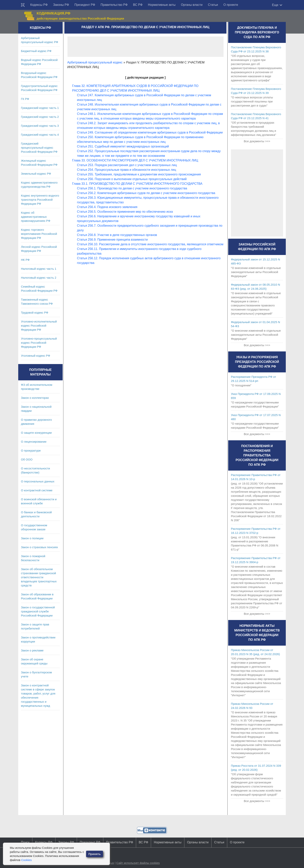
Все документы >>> (257, 141)
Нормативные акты (162, 5)
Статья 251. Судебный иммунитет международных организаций (123, 146)
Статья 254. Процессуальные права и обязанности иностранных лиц (127, 170)
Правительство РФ (114, 5)
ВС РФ (138, 5)
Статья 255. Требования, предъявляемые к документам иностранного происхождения (139, 174)
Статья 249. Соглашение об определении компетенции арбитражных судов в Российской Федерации (150, 132)
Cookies (26, 860)
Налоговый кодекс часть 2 (39, 278)
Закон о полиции (32, 538)
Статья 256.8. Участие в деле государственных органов (117, 235)
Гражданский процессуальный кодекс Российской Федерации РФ (39, 148)
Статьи (213, 5)
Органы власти (192, 5)
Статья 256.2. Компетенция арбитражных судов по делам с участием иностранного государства (146, 193)
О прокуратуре (31, 450)
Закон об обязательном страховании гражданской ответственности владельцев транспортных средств (39, 577)
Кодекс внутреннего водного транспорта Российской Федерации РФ (40, 200)
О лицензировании (34, 442)
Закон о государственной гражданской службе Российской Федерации (38, 611)
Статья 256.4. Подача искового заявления (107, 207)
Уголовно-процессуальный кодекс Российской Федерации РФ (39, 343)
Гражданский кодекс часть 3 (40, 126)
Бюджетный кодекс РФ (36, 51)
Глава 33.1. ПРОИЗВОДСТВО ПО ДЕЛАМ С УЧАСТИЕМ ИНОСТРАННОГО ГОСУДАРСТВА (137, 184)
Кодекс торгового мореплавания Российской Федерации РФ (39, 234)
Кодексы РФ (39, 5)
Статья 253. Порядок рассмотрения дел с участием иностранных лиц (127, 165)
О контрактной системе (37, 490)
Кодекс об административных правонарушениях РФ (36, 217)
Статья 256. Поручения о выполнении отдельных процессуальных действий (132, 179)
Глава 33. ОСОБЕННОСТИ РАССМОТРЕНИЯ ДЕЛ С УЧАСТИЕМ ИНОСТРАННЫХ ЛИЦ (135, 160)
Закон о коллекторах (35, 398)
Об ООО (27, 459)
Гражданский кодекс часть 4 (40, 135)
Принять (95, 854)
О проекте (231, 5)
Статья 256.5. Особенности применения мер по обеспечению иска (125, 212)
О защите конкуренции (36, 433)
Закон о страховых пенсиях (39, 547)
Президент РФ (85, 5)
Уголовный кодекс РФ (35, 356)
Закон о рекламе (32, 650)
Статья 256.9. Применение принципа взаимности (112, 240)
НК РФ (25, 260)
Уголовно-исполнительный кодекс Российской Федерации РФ (39, 326)
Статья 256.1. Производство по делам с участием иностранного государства (132, 188)
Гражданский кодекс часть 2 (40, 117)
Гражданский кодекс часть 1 (40, 108)
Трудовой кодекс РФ (35, 313)
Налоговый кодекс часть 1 (39, 269)
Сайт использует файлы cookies (138, 863)
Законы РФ (61, 5)
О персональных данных (38, 481)
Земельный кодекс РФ (36, 174)
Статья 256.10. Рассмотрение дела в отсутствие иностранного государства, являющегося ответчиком (150, 244)
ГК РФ (25, 99)
